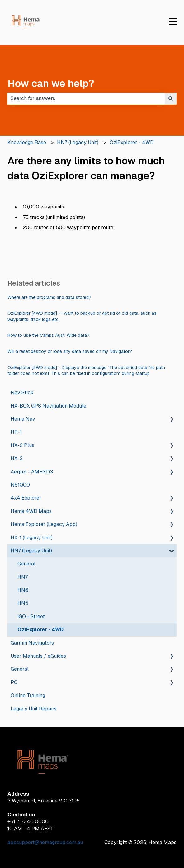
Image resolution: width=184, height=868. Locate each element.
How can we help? (51, 83)
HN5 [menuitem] (23, 603)
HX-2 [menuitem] (17, 458)
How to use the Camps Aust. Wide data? (48, 335)
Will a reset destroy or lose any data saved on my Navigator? (70, 351)
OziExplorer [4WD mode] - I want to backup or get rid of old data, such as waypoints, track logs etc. (82, 316)
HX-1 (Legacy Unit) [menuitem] (32, 538)
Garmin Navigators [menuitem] (32, 643)
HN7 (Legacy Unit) (78, 142)
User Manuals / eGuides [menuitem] (38, 656)
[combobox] (86, 98)
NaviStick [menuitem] (22, 393)
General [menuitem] (26, 564)
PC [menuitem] (14, 682)
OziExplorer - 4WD (132, 142)
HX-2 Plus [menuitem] (22, 445)
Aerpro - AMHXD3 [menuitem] (32, 472)
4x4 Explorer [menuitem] (26, 498)
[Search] (171, 98)
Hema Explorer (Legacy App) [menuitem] (44, 524)
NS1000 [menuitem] (20, 485)
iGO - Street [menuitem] (31, 617)
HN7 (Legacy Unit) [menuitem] (31, 551)
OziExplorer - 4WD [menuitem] (40, 630)
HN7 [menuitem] (23, 577)
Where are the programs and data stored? (49, 297)
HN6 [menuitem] (23, 590)
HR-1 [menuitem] (16, 432)
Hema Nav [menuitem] (23, 419)
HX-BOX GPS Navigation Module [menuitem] (48, 406)
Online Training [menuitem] (28, 695)
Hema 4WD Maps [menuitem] (31, 511)
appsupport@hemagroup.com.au (45, 842)
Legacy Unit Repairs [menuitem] (34, 709)
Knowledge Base (27, 142)
